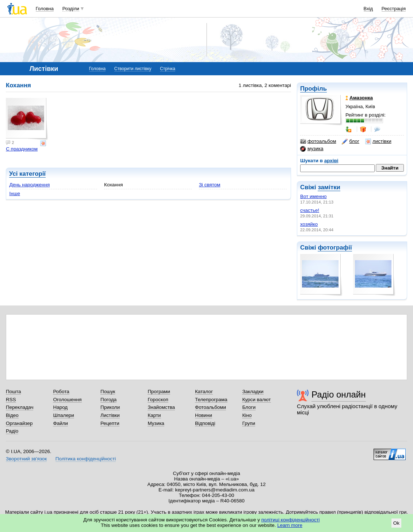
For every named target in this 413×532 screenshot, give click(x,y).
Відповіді (205, 423)
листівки (378, 141)
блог (350, 141)
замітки (329, 187)
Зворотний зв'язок (26, 459)
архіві (331, 161)
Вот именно (313, 196)
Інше (14, 193)
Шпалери (63, 415)
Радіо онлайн (339, 394)
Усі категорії (27, 174)
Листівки (110, 415)
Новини (204, 415)
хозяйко (309, 224)
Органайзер (19, 423)
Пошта (13, 392)
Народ (60, 407)
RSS (11, 400)
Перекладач (20, 407)
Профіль (313, 89)
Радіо (12, 431)
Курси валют (256, 400)
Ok (396, 523)
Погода (108, 400)
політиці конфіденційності (291, 520)
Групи (248, 423)
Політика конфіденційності (86, 459)
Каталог (204, 392)
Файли (60, 423)
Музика (156, 423)
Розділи (71, 9)
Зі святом (210, 185)
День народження (29, 185)
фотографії (335, 248)
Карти (154, 415)
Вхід (368, 9)
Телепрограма (211, 400)
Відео (12, 415)
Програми (159, 392)
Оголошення (67, 400)
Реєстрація (394, 9)
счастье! (310, 210)
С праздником (22, 149)
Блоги (249, 407)
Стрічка (168, 69)
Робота (61, 392)
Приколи (110, 407)
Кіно (247, 415)
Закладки (253, 392)
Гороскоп (158, 400)
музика (312, 149)
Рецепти (110, 423)
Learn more (290, 525)
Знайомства (161, 407)
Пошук (108, 392)
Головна (45, 9)
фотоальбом (318, 141)
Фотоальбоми (211, 407)
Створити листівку (133, 69)
